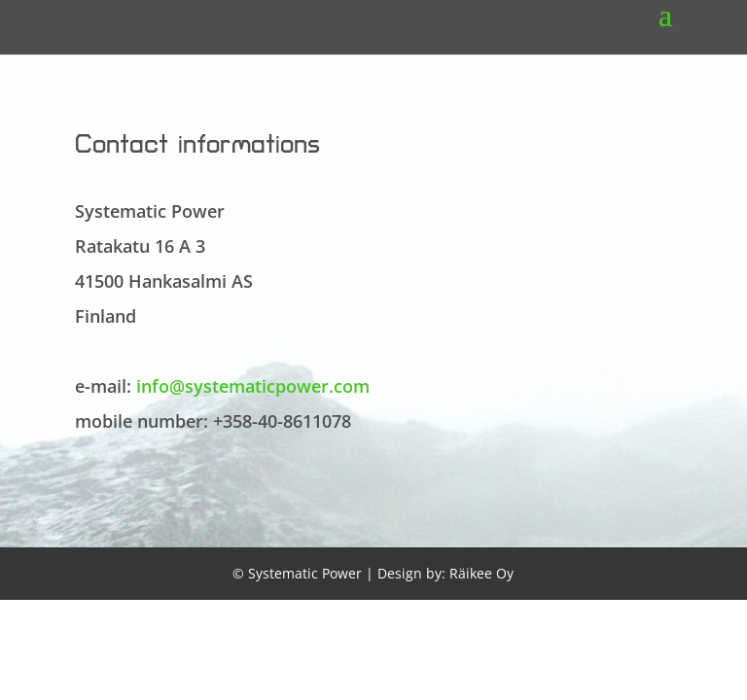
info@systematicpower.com (253, 386)
